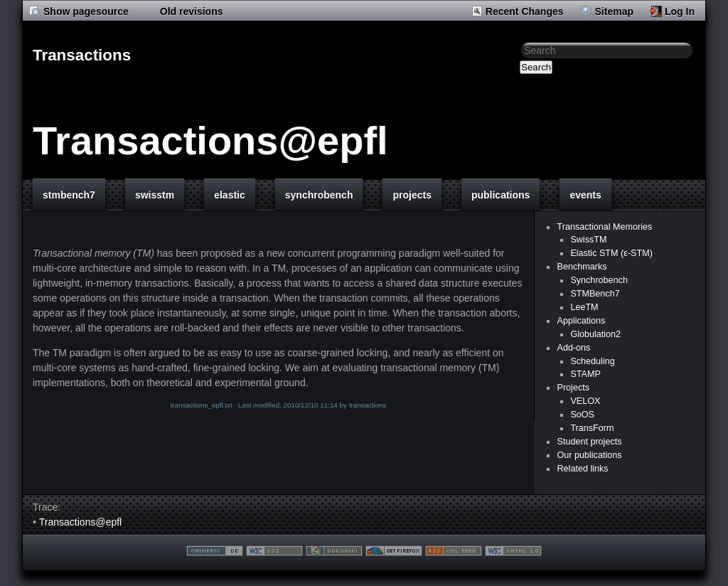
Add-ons (573, 348)
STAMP (585, 374)
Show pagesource (86, 11)
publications (500, 195)
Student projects (589, 442)
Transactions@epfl (210, 140)
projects (412, 195)
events (585, 195)
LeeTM (584, 307)
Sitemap (614, 11)
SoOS (582, 415)
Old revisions (192, 11)
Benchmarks (582, 267)
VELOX (585, 401)
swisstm (155, 195)
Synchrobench (599, 280)
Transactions (82, 55)
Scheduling (592, 361)
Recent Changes (525, 11)
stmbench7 (69, 195)
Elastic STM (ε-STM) (611, 253)
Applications (581, 321)
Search (536, 67)
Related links (582, 469)
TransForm (592, 428)
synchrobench (319, 195)
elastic (230, 195)
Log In (680, 11)
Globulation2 (595, 334)
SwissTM (588, 240)
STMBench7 (595, 294)
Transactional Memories (604, 227)
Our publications (589, 455)
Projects (573, 388)
